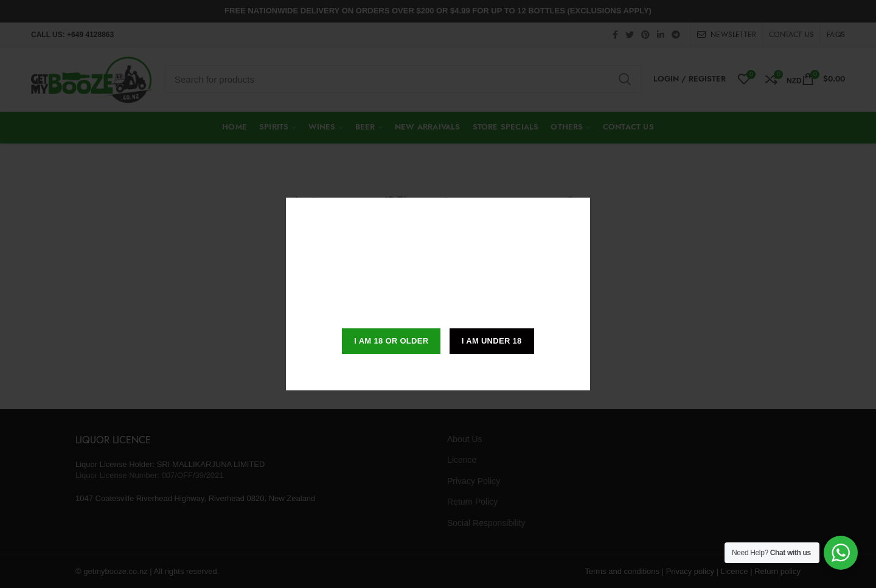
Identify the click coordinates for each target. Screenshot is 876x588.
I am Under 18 (492, 341)
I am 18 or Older (391, 341)
